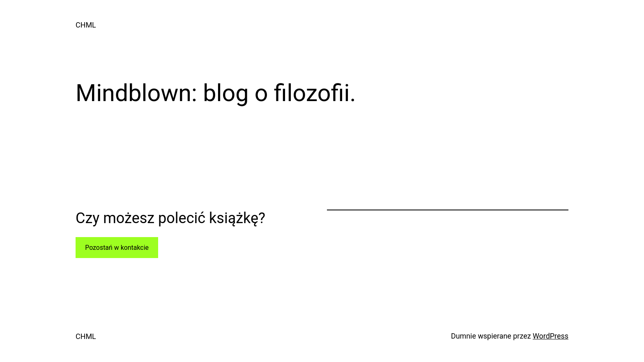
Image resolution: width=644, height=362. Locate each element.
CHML (86, 25)
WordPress (551, 336)
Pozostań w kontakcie (117, 248)
